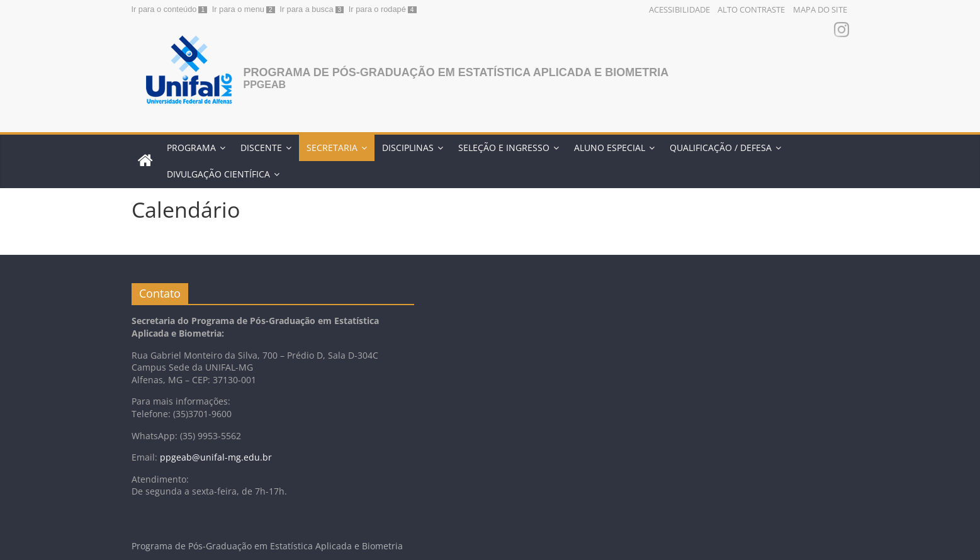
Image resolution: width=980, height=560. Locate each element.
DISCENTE (261, 148)
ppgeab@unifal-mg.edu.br (216, 457)
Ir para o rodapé (377, 9)
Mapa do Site (820, 9)
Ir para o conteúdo (164, 9)
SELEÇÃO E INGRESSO (504, 148)
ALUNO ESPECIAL (610, 148)
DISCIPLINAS (408, 148)
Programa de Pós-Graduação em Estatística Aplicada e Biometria (456, 72)
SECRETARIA (332, 148)
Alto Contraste (751, 9)
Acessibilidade (679, 9)
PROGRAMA (191, 148)
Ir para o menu (238, 9)
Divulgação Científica (218, 174)
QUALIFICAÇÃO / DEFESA (721, 148)
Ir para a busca (306, 9)
